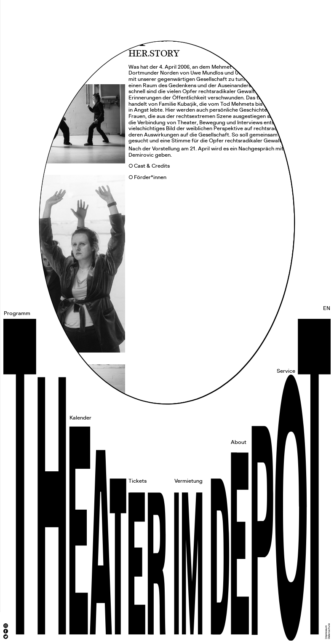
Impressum (326, 632)
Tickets (138, 481)
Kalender (80, 418)
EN (327, 308)
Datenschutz (329, 631)
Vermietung (188, 481)
